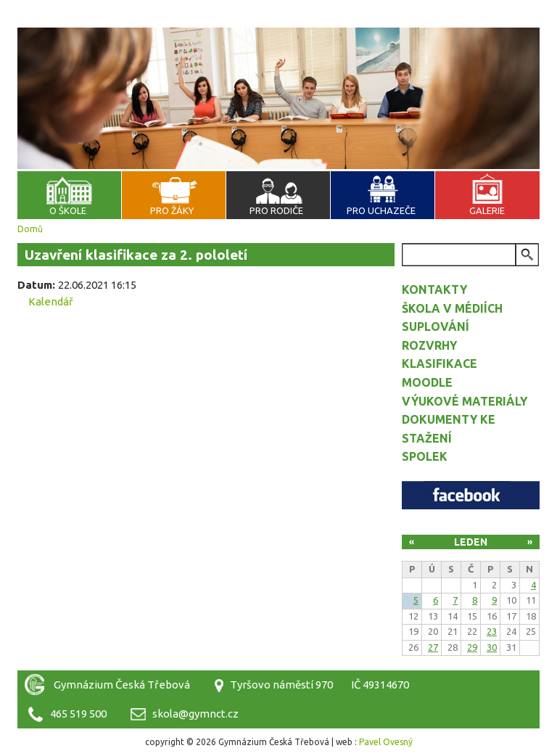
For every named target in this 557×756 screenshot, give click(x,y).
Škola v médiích (452, 308)
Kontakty (434, 289)
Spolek (425, 456)
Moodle (427, 382)
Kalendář (51, 301)
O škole (68, 210)
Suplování (436, 326)
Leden (471, 542)
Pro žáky (172, 210)
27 (433, 647)
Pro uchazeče (381, 210)
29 (472, 647)
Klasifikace (440, 363)
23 (492, 631)
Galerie (487, 210)
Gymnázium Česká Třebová (278, 44)
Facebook (471, 495)
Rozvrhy (429, 345)
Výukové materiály (465, 401)
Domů (30, 229)
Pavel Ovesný (386, 742)
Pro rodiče (276, 210)
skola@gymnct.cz (195, 714)
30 (492, 647)
